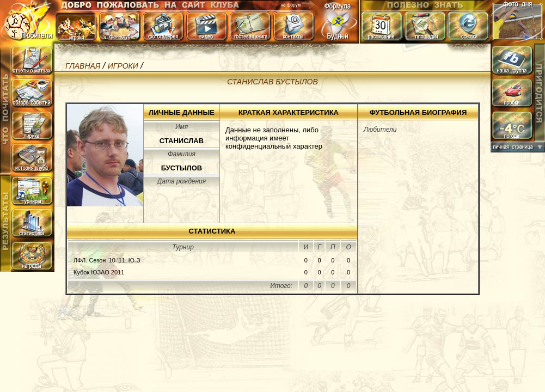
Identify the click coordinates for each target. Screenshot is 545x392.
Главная (83, 66)
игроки (123, 66)
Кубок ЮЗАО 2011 (99, 272)
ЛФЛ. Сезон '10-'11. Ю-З (107, 260)
